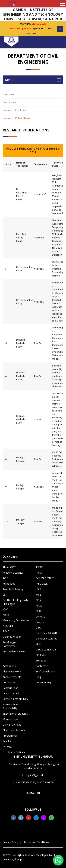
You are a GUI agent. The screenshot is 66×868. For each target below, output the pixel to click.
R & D (6, 631)
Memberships (10, 719)
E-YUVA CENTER (45, 578)
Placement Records (14, 730)
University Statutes (46, 639)
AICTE (39, 567)
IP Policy (7, 747)
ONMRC (40, 617)
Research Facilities (14, 110)
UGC (38, 628)
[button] (58, 860)
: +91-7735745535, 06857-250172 (33, 782)
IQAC (6, 609)
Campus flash (10, 688)
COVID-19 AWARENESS (16, 699)
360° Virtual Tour (45, 671)
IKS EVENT (42, 655)
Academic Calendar (14, 573)
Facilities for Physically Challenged (15, 602)
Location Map (44, 682)
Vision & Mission (12, 637)
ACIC (5, 578)
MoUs (6, 615)
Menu (9, 80)
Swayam (41, 622)
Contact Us (30, 34)
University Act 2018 (47, 633)
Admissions (9, 666)
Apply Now (33, 24)
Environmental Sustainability (11, 706)
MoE (38, 595)
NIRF (50, 29)
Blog (38, 677)
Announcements (12, 677)
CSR (5, 595)
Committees (10, 682)
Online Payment (12, 725)
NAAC (39, 606)
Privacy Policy (10, 842)
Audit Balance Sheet (14, 651)
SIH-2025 (41, 660)
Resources (9, 102)
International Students (15, 714)
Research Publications (16, 118)
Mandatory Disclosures (16, 620)
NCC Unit (8, 626)
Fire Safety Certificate (15, 752)
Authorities (9, 584)
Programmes (10, 736)
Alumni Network (12, 671)
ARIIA (39, 573)
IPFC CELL (42, 584)
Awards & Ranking (13, 589)
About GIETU (10, 567)
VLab (39, 644)
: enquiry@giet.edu (33, 775)
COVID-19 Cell (11, 693)
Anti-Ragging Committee (10, 644)
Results (7, 741)
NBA (38, 600)
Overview (8, 94)
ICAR (38, 589)
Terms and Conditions (36, 842)
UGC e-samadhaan (46, 649)
